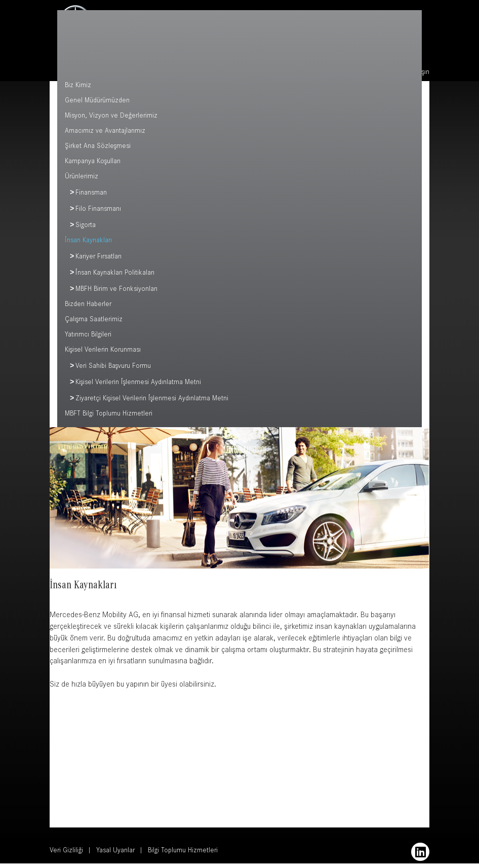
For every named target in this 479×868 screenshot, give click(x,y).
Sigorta (86, 228)
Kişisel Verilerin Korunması (103, 354)
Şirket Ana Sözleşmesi (98, 147)
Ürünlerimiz (82, 177)
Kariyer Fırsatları (98, 259)
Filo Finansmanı (98, 211)
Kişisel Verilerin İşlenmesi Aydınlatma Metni (138, 387)
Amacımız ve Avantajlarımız (105, 132)
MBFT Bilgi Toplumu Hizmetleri (109, 419)
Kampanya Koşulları (93, 162)
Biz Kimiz (78, 86)
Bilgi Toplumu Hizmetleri (183, 856)
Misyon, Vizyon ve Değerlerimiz (111, 117)
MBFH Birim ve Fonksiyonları (116, 293)
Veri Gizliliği (66, 856)
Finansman (91, 194)
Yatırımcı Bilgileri (88, 338)
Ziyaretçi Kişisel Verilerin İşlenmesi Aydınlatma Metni (152, 404)
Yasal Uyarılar (115, 856)
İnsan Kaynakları (88, 243)
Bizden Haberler (88, 308)
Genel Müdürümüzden (97, 101)
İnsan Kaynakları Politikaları (115, 276)
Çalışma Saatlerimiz (94, 323)
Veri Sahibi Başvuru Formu (113, 370)
